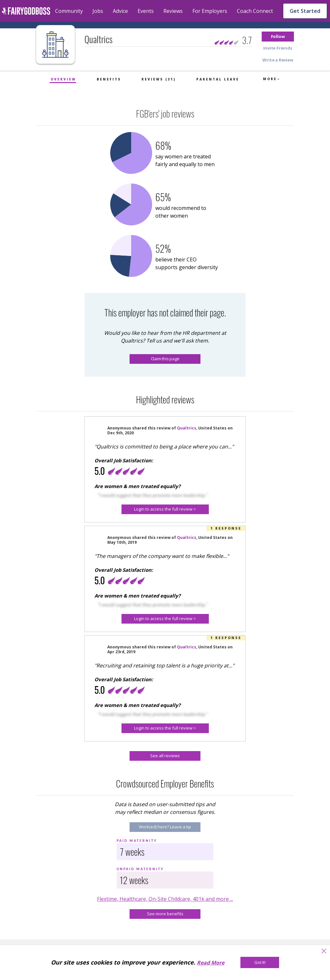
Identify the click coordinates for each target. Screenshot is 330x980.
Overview (63, 79)
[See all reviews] (165, 756)
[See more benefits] (165, 914)
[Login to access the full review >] (165, 509)
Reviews (173, 11)
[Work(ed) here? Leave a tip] (165, 827)
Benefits (109, 79)
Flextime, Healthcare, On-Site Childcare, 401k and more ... (165, 899)
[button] (278, 37)
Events (146, 11)
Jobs (98, 11)
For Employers (210, 11)
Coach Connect (255, 11)
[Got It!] (260, 962)
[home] (26, 11)
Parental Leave (218, 79)
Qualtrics (187, 428)
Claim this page (165, 359)
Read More (211, 963)
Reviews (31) (159, 79)
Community (69, 11)
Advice (120, 11)
